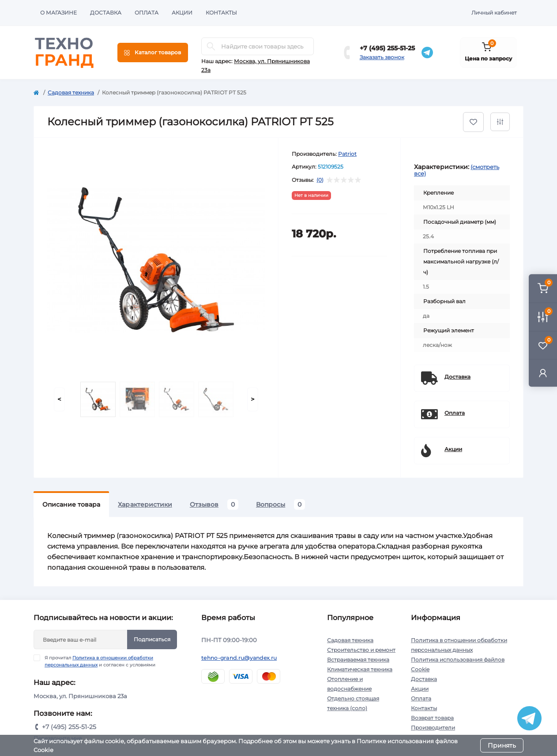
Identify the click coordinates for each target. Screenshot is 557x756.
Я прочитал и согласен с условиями (100, 661)
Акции (182, 13)
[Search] (211, 46)
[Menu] (153, 53)
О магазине (58, 13)
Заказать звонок (382, 57)
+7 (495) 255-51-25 (387, 48)
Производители (433, 728)
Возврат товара (432, 718)
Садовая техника (71, 92)
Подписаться (152, 639)
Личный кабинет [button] (494, 13)
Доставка (106, 13)
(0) (320, 180)
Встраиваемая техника (358, 660)
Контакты (221, 13)
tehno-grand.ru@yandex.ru (239, 658)
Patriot (347, 154)
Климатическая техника (360, 669)
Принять (502, 745)
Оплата (147, 13)
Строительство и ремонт (361, 650)
